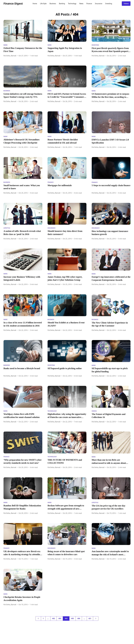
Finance (89, 4)
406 (79, 618)
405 (73, 618)
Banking (62, 4)
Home (35, 4)
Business (53, 4)
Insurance (99, 4)
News (81, 4)
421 (90, 618)
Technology (72, 4)
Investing (109, 4)
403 (60, 618)
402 (53, 618)
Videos (126, 4)
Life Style (43, 4)
